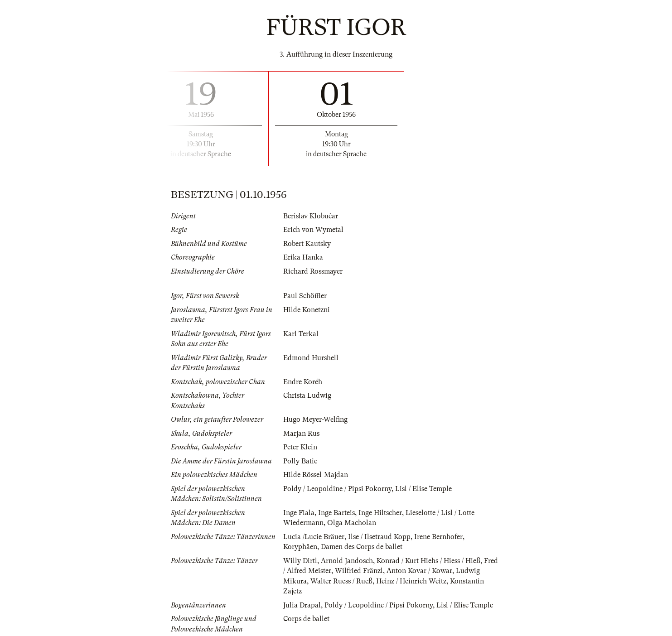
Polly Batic (300, 461)
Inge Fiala (299, 513)
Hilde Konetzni (307, 310)
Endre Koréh (303, 382)
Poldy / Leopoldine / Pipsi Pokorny (337, 489)
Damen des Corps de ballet (362, 547)
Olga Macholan (352, 523)
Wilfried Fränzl (359, 571)
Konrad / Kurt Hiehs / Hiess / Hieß (428, 561)
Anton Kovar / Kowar (419, 571)
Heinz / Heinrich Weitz (411, 581)
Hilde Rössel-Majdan (316, 475)
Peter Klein (300, 447)
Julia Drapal (302, 605)
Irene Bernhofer (438, 537)
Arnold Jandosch (347, 561)
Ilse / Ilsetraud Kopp (379, 537)
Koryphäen (300, 547)
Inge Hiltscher (380, 513)
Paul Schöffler (305, 296)
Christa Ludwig (307, 395)
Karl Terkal (301, 334)
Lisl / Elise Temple (423, 489)
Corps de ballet (306, 619)
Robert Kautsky (307, 244)
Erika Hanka (303, 257)
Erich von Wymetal (313, 230)
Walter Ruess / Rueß (341, 581)
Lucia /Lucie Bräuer (314, 537)
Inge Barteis (336, 513)
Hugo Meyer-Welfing (315, 419)
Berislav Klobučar (311, 216)
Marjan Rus (301, 434)
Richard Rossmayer (313, 271)
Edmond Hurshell (311, 358)
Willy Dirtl (300, 561)
